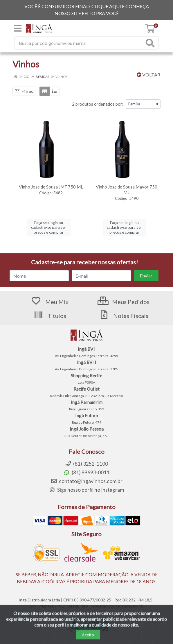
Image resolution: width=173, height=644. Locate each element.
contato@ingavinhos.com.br (87, 481)
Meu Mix (50, 302)
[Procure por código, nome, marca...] (79, 43)
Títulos (49, 316)
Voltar (148, 75)
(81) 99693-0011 (86, 472)
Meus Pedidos (124, 302)
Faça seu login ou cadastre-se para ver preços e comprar (49, 227)
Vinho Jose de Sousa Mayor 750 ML (127, 190)
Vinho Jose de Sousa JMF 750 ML (51, 187)
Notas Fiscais (124, 316)
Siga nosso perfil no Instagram (86, 490)
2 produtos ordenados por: (98, 104)
